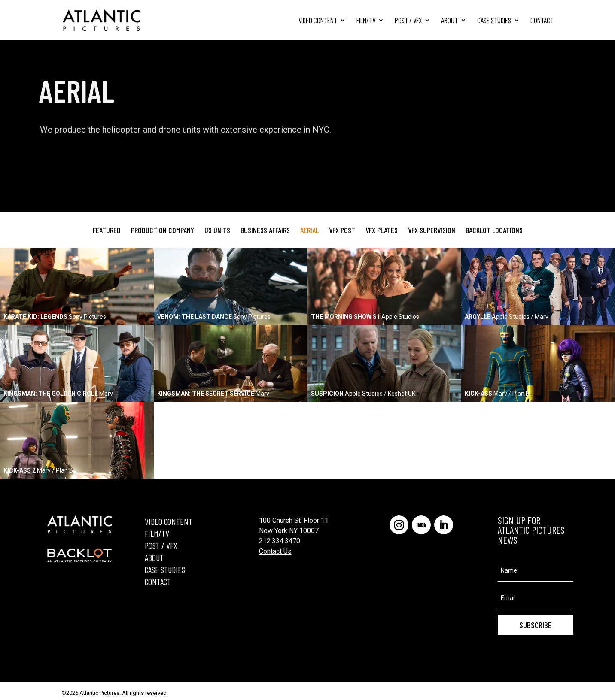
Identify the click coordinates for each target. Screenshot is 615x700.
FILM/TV (157, 533)
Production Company (163, 230)
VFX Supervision (432, 230)
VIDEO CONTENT (169, 521)
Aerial (309, 230)
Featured (107, 230)
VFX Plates (382, 230)
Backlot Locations (494, 230)
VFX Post (342, 230)
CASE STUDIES (165, 570)
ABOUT (154, 558)
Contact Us (275, 551)
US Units (217, 230)
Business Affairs (265, 230)
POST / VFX (161, 545)
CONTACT (158, 582)
